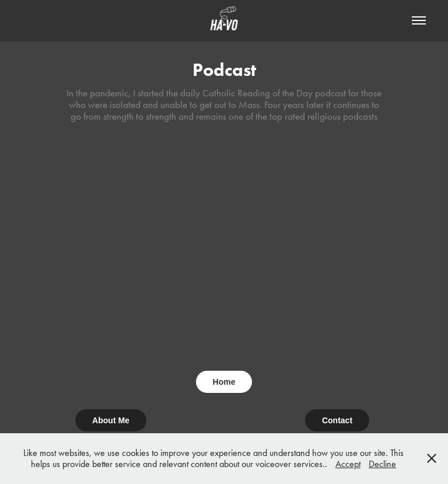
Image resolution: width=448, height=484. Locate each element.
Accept (348, 464)
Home (224, 382)
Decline (382, 464)
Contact (337, 420)
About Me (111, 420)
